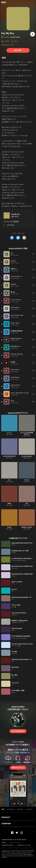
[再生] (33, 34)
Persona (27, 480)
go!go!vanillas (16, 37)
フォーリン (9, 433)
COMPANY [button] (6, 824)
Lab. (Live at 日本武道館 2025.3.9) (27, 433)
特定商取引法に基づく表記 (24, 845)
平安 (27, 504)
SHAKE (9, 527)
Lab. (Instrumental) (27, 456)
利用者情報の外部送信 (7, 845)
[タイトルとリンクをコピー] (24, 238)
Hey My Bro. (16, 214)
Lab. (9, 480)
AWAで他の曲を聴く (18, 731)
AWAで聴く (18, 50)
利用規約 (4, 843)
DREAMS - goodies (27, 527)
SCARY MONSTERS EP (9, 456)
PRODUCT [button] (6, 817)
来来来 (9, 504)
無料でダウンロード (18, 768)
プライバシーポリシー (15, 843)
